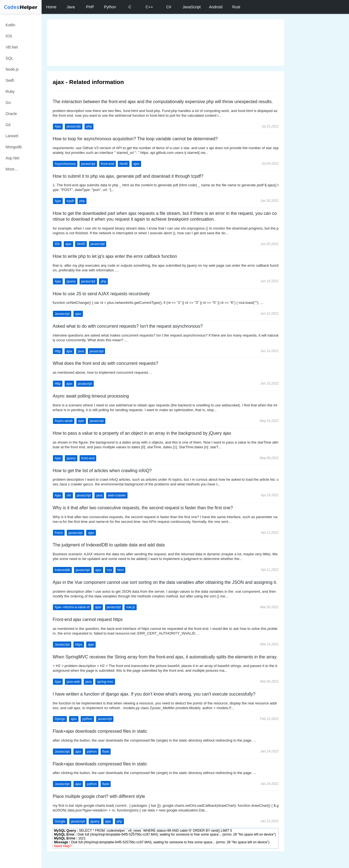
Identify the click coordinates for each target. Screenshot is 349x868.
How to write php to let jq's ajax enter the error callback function (115, 256)
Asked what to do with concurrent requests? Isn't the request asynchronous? (128, 326)
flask (106, 752)
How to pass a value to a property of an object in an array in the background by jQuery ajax (142, 433)
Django (60, 719)
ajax (136, 164)
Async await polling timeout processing (91, 396)
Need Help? (63, 846)
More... (12, 169)
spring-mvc (105, 682)
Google (60, 821)
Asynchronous (65, 164)
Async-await (64, 421)
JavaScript (192, 7)
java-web (73, 682)
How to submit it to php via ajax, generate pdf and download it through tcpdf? (128, 176)
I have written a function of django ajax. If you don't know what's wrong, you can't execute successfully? (154, 694)
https (79, 645)
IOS (9, 36)
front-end (108, 164)
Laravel (12, 136)
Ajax (58, 126)
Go (8, 103)
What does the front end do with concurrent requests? (105, 363)
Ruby (10, 91)
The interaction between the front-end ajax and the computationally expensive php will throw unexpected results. (163, 102)
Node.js (12, 69)
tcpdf (70, 201)
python (87, 719)
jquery (71, 281)
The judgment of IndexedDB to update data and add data (109, 545)
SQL (9, 58)
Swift (10, 80)
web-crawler (117, 495)
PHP (90, 7)
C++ (149, 7)
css (109, 570)
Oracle (11, 114)
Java (71, 7)
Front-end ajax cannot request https (88, 619)
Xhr (57, 244)
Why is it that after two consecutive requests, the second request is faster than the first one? (143, 508)
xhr (69, 495)
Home (51, 7)
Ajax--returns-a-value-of (72, 607)
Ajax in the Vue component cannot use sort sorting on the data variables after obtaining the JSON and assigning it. (165, 582)
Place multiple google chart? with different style (99, 796)
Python (110, 7)
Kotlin (10, 25)
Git (8, 125)
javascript (74, 126)
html (120, 570)
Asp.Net (12, 158)
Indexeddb (62, 570)
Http (58, 351)
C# (169, 7)
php (89, 126)
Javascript (62, 314)
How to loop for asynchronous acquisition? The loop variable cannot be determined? (135, 139)
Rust (236, 7)
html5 (123, 164)
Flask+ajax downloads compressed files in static (100, 731)
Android (216, 7)
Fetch (59, 533)
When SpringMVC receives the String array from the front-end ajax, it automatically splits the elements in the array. (165, 657)
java (81, 351)
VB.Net (12, 47)
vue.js (130, 607)
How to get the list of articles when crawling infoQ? (102, 471)
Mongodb (14, 147)
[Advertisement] (166, 43)
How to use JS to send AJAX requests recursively (101, 294)
